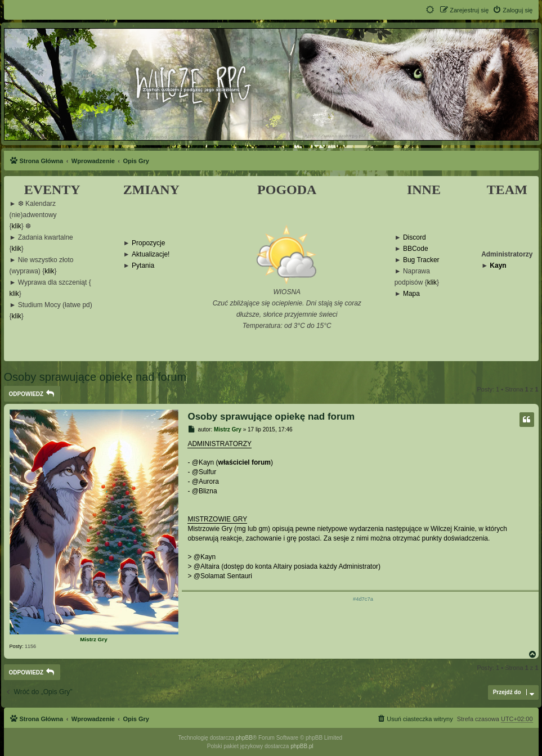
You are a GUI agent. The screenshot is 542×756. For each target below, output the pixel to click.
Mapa (411, 294)
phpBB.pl (302, 746)
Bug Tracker (421, 260)
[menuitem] (512, 10)
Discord (415, 238)
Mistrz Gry (93, 639)
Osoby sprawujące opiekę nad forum (95, 377)
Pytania (143, 266)
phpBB (244, 738)
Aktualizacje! (151, 255)
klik (17, 226)
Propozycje (148, 243)
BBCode (416, 249)
